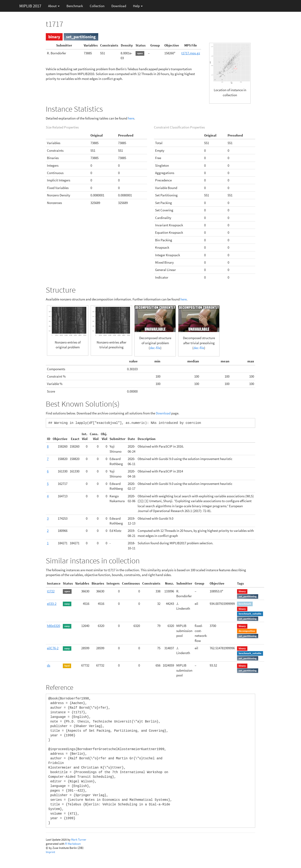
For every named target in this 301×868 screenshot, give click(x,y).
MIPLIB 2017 (30, 6)
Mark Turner (79, 840)
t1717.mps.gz (191, 53)
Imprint (50, 852)
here (131, 118)
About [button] (54, 6)
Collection (97, 6)
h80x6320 (54, 626)
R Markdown (73, 844)
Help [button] (138, 6)
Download (119, 6)
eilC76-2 (53, 648)
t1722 (51, 591)
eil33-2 (52, 604)
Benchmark (75, 6)
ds (49, 665)
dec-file (155, 348)
